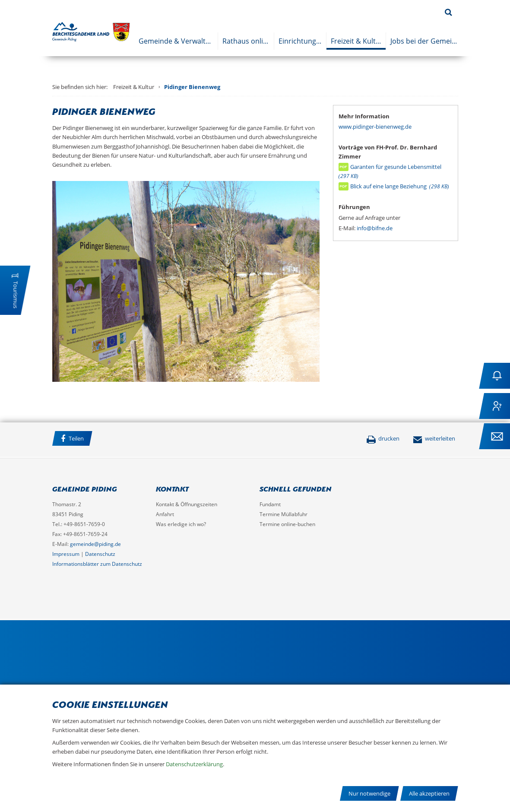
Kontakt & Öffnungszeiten (187, 504)
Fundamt (270, 504)
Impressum (66, 554)
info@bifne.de (375, 228)
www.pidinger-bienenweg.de (375, 127)
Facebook (108, 440)
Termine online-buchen (287, 524)
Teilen (72, 439)
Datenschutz (100, 554)
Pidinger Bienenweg (192, 87)
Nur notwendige (369, 793)
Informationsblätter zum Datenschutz (97, 564)
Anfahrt (165, 514)
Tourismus (16, 295)
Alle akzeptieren (429, 793)
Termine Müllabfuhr (284, 514)
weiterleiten (434, 438)
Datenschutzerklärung (194, 764)
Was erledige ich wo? (181, 524)
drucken (383, 438)
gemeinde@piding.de (95, 544)
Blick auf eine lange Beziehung (400, 186)
